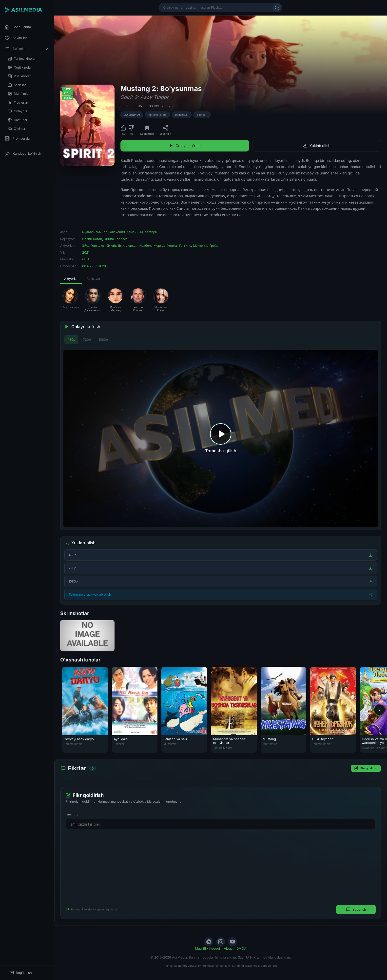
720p (87, 339)
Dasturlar (18, 120)
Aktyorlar (71, 279)
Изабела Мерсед (152, 245)
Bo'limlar (27, 49)
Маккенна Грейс (206, 245)
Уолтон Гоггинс (179, 245)
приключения (157, 115)
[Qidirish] (277, 8)
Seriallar (17, 85)
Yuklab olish (317, 146)
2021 (124, 106)
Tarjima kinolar (22, 59)
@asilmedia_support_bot (261, 966)
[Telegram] (209, 942)
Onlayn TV (19, 111)
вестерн (202, 115)
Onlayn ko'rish (185, 146)
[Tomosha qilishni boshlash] (221, 439)
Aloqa (228, 948)
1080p (103, 339)
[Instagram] (221, 942)
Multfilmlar (19, 94)
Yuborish (356, 909)
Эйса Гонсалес (93, 245)
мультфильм (132, 115)
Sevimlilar (16, 38)
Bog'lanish (21, 973)
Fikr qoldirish (366, 768)
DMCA (241, 948)
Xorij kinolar (20, 67)
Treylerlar (18, 103)
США (138, 106)
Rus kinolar (19, 76)
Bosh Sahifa (18, 27)
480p (71, 339)
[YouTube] (232, 942)
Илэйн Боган (92, 239)
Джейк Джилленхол (122, 245)
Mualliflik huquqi (207, 948)
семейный (182, 115)
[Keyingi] (380, 710)
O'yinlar (17, 129)
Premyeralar (18, 139)
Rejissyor (94, 279)
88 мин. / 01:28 (161, 106)
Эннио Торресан (117, 239)
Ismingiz (72, 814)
